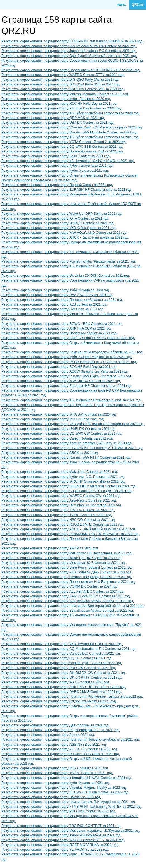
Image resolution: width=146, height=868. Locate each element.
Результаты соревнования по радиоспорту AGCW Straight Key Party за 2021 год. (65, 371)
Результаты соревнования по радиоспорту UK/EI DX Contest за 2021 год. (59, 429)
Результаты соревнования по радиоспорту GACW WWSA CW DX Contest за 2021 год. (69, 46)
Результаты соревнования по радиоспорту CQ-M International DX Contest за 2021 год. (69, 649)
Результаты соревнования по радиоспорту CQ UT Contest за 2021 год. (57, 658)
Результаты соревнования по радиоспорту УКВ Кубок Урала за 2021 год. (59, 228)
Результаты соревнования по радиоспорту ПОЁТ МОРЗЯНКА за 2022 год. (60, 845)
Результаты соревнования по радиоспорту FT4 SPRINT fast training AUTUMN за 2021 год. (72, 448)
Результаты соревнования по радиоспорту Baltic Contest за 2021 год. (56, 156)
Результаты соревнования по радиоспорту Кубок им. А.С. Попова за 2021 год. (63, 477)
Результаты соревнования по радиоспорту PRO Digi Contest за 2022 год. (59, 811)
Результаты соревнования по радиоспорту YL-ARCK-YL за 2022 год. (55, 850)
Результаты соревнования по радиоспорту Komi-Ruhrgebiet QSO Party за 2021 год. (67, 443)
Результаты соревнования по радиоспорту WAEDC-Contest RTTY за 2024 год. (63, 75)
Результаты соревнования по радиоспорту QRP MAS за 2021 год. (53, 118)
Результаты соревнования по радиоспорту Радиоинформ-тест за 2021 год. (60, 730)
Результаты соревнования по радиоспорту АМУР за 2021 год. (50, 548)
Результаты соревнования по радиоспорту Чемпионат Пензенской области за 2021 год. (71, 740)
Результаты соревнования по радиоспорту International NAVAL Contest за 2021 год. (67, 778)
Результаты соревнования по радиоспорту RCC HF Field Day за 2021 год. (59, 104)
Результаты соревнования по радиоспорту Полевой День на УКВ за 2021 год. (63, 151)
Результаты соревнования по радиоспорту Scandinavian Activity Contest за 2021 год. (68, 601)
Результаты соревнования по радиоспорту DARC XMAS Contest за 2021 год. (62, 692)
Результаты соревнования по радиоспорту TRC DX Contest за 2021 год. (58, 510)
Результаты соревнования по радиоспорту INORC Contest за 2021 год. (57, 773)
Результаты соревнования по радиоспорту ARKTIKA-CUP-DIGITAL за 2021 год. (64, 687)
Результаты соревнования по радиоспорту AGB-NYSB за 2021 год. (54, 745)
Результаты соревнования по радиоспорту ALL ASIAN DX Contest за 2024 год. (63, 592)
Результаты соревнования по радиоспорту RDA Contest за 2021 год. (55, 768)
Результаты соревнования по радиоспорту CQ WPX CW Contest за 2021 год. (62, 433)
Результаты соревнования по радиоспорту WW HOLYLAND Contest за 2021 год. (64, 233)
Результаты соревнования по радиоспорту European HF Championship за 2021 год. (67, 386)
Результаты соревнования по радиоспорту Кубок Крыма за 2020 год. (56, 290)
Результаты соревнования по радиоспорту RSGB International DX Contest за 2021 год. (69, 362)
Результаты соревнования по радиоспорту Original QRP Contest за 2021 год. (62, 663)
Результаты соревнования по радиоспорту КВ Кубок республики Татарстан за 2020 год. (70, 113)
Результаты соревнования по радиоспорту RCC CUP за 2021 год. (53, 419)
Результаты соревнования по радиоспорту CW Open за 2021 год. (53, 309)
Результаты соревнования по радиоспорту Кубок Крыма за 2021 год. (56, 783)
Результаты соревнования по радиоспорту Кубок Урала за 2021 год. (55, 171)
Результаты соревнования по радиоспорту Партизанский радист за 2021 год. (62, 300)
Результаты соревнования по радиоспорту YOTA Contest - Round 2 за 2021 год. (64, 142)
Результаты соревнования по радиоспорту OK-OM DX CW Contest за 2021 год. (64, 673)
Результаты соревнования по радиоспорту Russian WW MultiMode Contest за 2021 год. (70, 132)
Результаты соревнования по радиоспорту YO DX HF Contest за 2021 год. (60, 749)
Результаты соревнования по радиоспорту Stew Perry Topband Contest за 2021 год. (67, 567)
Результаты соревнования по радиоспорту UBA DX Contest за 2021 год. (58, 123)
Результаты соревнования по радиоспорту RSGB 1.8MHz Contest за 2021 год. (63, 524)
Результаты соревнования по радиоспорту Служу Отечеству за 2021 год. (59, 701)
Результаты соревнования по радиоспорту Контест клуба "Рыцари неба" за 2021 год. (69, 261)
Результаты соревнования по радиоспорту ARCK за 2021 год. (50, 453)
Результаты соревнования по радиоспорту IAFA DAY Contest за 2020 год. (59, 414)
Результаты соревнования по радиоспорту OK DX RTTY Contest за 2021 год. (62, 678)
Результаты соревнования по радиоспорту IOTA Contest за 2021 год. (55, 218)
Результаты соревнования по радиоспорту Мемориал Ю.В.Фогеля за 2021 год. (64, 563)
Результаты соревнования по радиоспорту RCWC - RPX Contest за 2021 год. (62, 324)
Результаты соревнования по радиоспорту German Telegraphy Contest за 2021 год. (67, 577)
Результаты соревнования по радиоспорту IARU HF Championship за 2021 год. (64, 481)
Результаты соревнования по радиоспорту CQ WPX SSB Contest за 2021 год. (62, 147)
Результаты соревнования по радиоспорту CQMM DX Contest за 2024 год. (60, 586)
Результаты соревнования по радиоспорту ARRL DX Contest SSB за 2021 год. (63, 89)
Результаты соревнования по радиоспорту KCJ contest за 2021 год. (54, 304)
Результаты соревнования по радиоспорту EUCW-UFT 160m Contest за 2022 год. (65, 792)
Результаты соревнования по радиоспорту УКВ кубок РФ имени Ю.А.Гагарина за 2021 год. (73, 424)
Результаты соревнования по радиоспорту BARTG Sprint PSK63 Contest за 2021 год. (68, 338)
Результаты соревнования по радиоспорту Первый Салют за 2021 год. (57, 185)
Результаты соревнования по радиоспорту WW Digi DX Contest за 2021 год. (61, 381)
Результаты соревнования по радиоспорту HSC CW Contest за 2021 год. (59, 520)
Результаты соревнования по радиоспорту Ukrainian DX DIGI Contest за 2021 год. (66, 276)
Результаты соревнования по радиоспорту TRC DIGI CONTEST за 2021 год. (61, 826)
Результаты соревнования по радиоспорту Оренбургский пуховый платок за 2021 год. (69, 56)
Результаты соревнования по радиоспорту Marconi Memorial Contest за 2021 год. (65, 94)
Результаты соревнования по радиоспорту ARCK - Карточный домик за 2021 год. (65, 237)
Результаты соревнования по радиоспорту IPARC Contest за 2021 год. (57, 515)
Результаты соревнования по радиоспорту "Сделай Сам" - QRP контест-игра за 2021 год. (72, 127)
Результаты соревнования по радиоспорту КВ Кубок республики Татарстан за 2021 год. (70, 137)
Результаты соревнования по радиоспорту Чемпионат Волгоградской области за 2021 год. (73, 606)
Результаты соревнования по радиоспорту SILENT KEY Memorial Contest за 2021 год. (69, 486)
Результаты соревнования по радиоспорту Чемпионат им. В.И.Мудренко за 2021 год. (69, 802)
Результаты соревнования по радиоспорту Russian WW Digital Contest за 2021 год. (67, 376)
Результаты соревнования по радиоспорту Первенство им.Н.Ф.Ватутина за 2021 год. (69, 582)
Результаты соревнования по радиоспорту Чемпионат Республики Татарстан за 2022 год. (72, 697)
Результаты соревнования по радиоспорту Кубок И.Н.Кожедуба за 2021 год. (61, 835)
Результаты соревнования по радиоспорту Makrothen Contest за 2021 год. (60, 472)
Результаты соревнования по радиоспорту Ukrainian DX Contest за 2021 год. (62, 505)
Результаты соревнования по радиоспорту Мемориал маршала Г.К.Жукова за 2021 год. (70, 831)
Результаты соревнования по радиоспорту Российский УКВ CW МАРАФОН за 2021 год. (70, 534)
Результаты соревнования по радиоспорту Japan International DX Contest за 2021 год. (69, 51)
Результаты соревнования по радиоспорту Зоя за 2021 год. (48, 735)
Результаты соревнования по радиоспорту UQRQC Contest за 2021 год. (58, 223)
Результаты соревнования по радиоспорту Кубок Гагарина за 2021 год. (57, 166)
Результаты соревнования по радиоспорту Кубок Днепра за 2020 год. (56, 99)
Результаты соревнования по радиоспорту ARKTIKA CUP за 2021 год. (57, 328)
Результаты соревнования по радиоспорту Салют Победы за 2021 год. (57, 438)
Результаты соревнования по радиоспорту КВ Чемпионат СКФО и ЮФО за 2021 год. (68, 161)
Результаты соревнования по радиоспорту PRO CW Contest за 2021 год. (59, 668)
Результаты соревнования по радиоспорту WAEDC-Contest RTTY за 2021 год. (63, 840)
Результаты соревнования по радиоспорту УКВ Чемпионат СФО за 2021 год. (62, 644)
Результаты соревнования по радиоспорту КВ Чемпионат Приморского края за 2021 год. (71, 400)
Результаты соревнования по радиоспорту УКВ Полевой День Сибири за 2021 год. (67, 572)
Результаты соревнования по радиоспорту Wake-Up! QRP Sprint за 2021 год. (62, 214)
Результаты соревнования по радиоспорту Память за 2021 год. (51, 797)
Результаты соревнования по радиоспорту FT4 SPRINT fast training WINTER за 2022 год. (71, 807)
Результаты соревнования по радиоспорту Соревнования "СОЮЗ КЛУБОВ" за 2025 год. (71, 70)
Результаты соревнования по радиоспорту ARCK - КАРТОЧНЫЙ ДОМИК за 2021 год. (69, 529)
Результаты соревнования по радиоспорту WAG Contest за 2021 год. (56, 682)
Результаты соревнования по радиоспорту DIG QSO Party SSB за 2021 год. (61, 84)
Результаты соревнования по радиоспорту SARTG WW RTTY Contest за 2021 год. (66, 596)
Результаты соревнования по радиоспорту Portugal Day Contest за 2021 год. (61, 108)
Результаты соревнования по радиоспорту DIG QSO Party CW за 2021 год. (60, 80)
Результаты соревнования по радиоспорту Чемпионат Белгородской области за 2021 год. (72, 352)
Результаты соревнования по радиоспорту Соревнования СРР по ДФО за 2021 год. (67, 491)
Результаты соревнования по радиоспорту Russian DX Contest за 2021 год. (61, 754)
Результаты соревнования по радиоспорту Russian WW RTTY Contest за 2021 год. (66, 457)
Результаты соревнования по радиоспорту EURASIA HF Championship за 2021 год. (67, 190)
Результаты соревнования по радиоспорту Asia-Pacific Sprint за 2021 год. (59, 500)
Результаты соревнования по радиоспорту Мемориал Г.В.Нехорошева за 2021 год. (67, 553)
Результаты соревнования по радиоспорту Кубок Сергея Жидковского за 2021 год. (67, 357)
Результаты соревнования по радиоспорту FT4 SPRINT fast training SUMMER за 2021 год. (72, 41)
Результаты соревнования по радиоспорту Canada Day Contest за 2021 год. (61, 654)
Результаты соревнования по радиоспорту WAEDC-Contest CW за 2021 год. (61, 496)
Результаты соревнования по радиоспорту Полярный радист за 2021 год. (59, 333)
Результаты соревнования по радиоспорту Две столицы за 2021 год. (55, 725)
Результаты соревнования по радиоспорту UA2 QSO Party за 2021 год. (57, 295)
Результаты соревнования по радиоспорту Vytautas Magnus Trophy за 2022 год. (64, 788)
